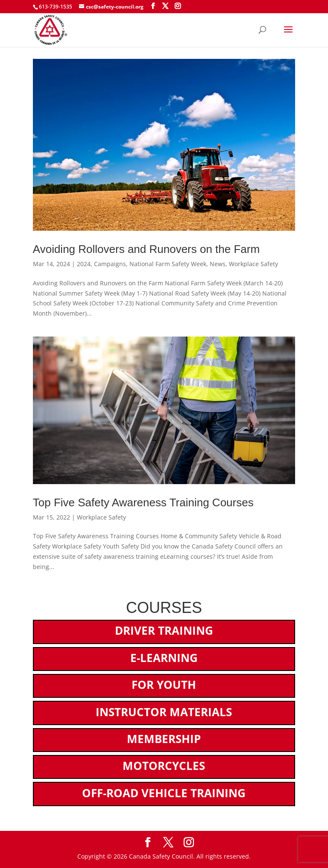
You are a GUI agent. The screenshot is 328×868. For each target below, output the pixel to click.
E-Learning (164, 658)
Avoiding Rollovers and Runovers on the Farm (146, 249)
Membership (164, 739)
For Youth (164, 685)
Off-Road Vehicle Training (164, 793)
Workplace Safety (253, 264)
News (218, 264)
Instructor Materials (164, 712)
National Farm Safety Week (168, 264)
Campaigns (110, 264)
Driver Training (164, 630)
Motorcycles (164, 766)
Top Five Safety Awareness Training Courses (143, 502)
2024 (84, 264)
